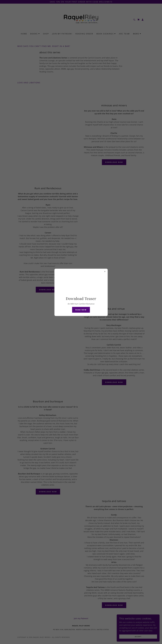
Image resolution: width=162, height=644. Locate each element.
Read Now (81, 310)
